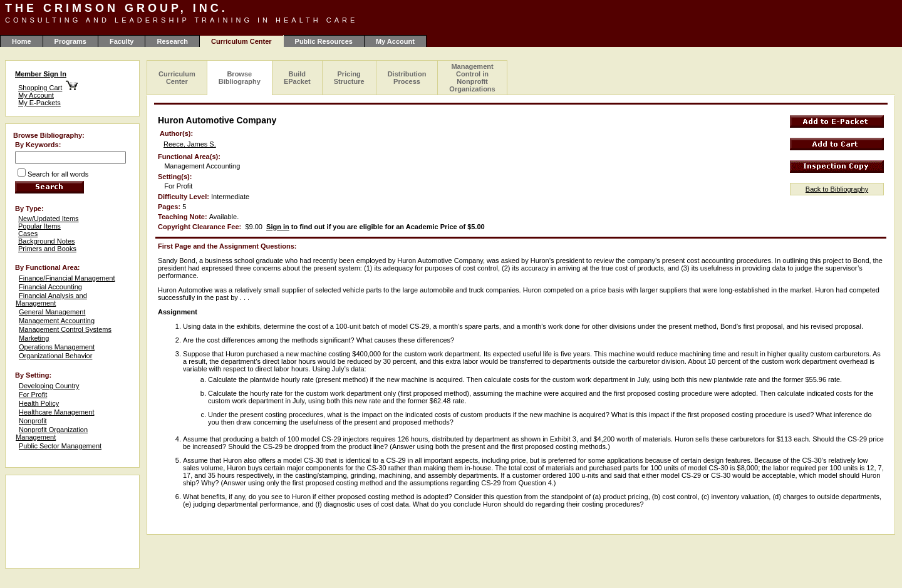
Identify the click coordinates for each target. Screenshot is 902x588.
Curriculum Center (177, 78)
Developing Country (49, 386)
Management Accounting (57, 321)
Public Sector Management (60, 446)
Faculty (122, 41)
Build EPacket (297, 78)
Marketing (34, 338)
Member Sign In (41, 74)
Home (22, 41)
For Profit (33, 395)
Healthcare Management (56, 412)
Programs (70, 41)
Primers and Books (47, 249)
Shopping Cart (40, 88)
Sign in (278, 227)
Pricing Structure (349, 78)
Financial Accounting (50, 287)
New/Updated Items (49, 219)
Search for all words (58, 174)
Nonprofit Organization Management (52, 433)
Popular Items (39, 226)
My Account (395, 41)
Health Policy (39, 403)
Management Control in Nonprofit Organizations (472, 78)
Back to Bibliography (837, 189)
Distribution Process (407, 78)
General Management (52, 312)
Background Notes (47, 241)
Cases (28, 234)
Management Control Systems (65, 329)
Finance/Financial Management (67, 278)
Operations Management (57, 347)
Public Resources (324, 41)
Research (172, 41)
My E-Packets (39, 103)
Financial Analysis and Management (51, 299)
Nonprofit (33, 421)
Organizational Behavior (55, 356)
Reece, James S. (190, 144)
